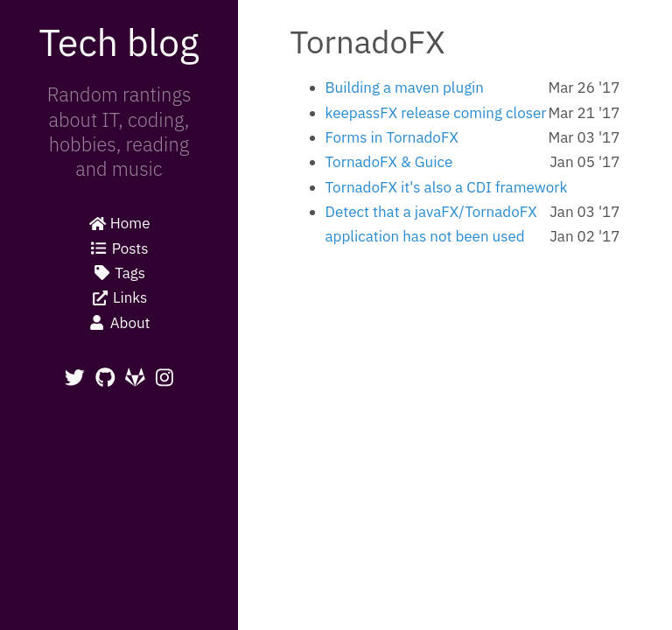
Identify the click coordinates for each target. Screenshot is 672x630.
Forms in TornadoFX (392, 137)
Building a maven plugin (405, 87)
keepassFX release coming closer (436, 113)
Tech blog (119, 42)
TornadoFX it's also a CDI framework (447, 187)
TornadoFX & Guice (389, 162)
